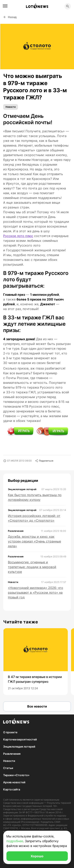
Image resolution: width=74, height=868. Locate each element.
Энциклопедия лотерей (19, 747)
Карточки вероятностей (20, 739)
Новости (11, 107)
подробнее (15, 841)
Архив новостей (14, 782)
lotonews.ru (16, 800)
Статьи (8, 768)
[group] (35, 662)
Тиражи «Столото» (16, 775)
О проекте (10, 732)
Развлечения (12, 754)
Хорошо (37, 856)
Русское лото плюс (18, 236)
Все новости (37, 706)
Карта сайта (12, 789)
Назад (10, 17)
